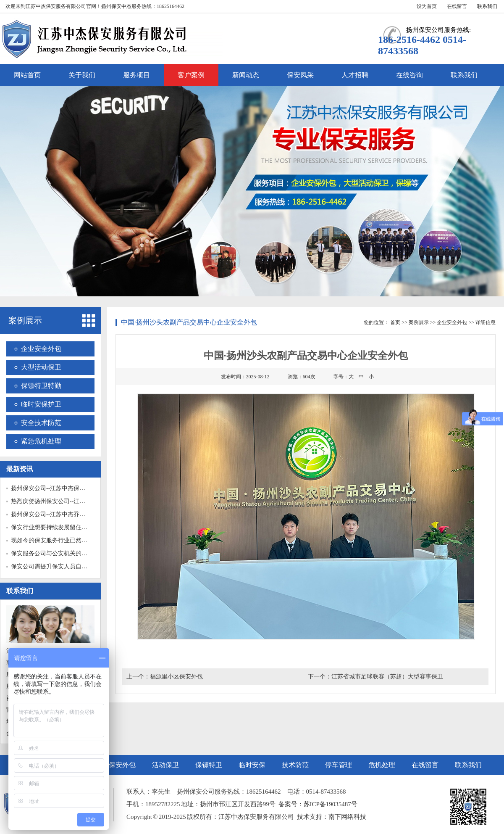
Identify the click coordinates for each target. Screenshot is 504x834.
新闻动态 (246, 75)
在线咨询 (409, 75)
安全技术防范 (41, 423)
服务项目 (136, 75)
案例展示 (25, 320)
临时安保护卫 (41, 404)
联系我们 (487, 6)
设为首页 (427, 6)
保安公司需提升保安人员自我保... (54, 566)
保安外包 (122, 765)
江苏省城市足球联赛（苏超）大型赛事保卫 (387, 677)
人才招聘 (355, 75)
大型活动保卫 (41, 367)
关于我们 (82, 75)
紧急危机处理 (41, 441)
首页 (395, 322)
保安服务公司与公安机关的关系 (52, 553)
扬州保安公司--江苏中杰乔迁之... (53, 514)
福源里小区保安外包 (176, 677)
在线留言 (457, 6)
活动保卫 (165, 765)
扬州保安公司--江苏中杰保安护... (53, 488)
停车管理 (339, 765)
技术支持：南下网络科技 (332, 817)
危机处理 (382, 765)
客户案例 (191, 75)
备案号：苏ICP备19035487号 (318, 804)
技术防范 (295, 765)
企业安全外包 (41, 349)
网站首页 (27, 75)
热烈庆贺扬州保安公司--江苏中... (53, 501)
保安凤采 (300, 75)
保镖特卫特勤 (41, 386)
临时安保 (252, 765)
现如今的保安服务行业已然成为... (54, 540)
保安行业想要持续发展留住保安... (54, 527)
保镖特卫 (209, 765)
